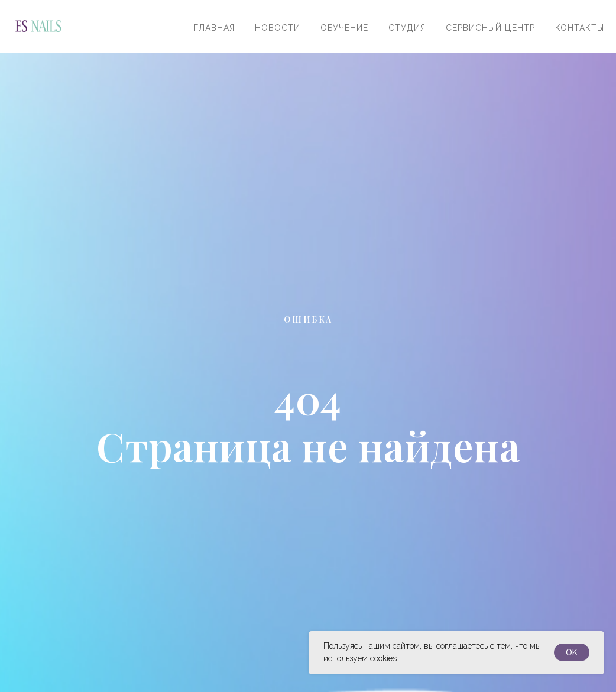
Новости (278, 28)
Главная (214, 28)
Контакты (580, 28)
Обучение (344, 28)
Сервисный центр (490, 28)
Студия (407, 28)
